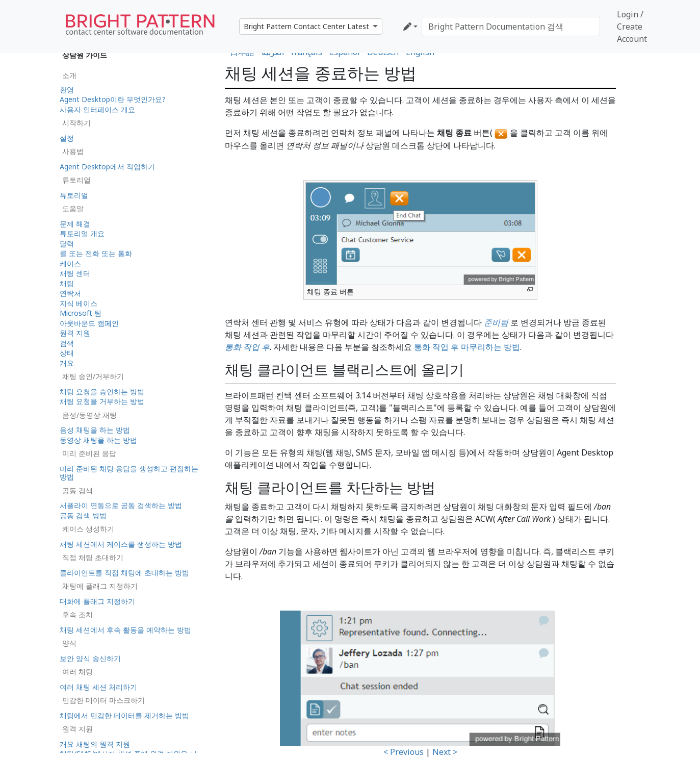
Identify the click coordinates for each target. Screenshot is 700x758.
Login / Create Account (632, 27)
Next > (445, 752)
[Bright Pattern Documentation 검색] (511, 27)
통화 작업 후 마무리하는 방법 (467, 347)
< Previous (404, 752)
